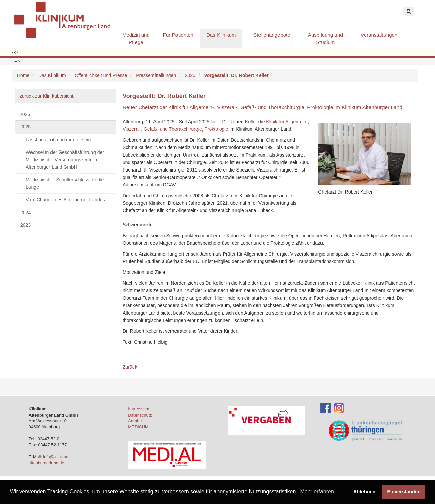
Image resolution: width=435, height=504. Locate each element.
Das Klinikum (221, 35)
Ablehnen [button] (365, 492)
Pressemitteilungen (156, 75)
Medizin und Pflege (136, 38)
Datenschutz (140, 415)
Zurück (130, 367)
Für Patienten (178, 35)
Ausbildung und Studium (325, 38)
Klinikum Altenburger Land (65, 20)
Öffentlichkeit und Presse (101, 75)
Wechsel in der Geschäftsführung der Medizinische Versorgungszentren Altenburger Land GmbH (65, 160)
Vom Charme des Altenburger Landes (65, 200)
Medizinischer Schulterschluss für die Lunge (65, 183)
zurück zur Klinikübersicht (47, 96)
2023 (26, 225)
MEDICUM (138, 427)
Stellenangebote (272, 35)
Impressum (139, 409)
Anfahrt (135, 421)
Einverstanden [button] (404, 492)
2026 (25, 114)
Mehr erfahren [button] (317, 492)
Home (23, 75)
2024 (26, 213)
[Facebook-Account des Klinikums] (326, 408)
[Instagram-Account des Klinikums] (339, 408)
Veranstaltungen (379, 35)
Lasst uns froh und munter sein (58, 140)
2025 (190, 75)
